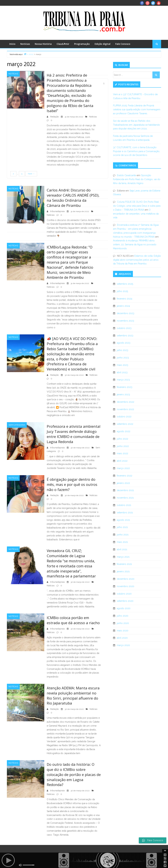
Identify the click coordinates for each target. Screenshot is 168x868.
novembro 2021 (125, 498)
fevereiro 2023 (125, 387)
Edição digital (103, 44)
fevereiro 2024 (125, 299)
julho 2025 (122, 291)
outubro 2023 (124, 328)
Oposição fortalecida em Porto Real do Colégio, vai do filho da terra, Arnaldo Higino (137, 179)
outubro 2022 (124, 417)
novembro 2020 (126, 586)
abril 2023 (122, 372)
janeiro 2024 (123, 306)
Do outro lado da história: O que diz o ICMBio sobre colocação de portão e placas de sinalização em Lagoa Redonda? (74, 774)
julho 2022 (122, 439)
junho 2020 (123, 623)
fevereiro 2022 (125, 476)
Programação (82, 44)
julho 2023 (122, 350)
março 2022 (123, 468)
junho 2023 (123, 358)
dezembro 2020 (126, 579)
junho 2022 (123, 446)
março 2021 (123, 557)
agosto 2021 (123, 520)
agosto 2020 (124, 608)
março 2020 (123, 645)
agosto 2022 (124, 431)
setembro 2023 (125, 336)
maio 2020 (123, 631)
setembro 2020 (125, 601)
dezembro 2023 (126, 313)
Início (12, 44)
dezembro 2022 (126, 402)
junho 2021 (123, 535)
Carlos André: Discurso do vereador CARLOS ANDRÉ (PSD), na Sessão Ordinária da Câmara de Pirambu (73, 198)
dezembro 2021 (125, 490)
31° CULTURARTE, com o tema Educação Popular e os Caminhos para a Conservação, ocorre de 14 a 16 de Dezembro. (136, 151)
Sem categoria (17, 425)
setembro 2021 (125, 513)
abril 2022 (122, 461)
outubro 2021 (124, 505)
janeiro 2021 (123, 571)
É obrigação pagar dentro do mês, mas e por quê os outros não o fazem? (72, 484)
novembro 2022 (125, 409)
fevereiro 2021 (124, 564)
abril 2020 (122, 638)
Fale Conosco (123, 44)
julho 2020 (123, 616)
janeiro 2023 (123, 394)
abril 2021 (122, 549)
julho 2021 (122, 527)
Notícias (25, 44)
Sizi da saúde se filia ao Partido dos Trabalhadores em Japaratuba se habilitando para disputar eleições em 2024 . (136, 125)
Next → (31, 174)
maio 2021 (122, 542)
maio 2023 (122, 365)
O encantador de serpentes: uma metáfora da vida (136, 214)
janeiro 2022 (123, 483)
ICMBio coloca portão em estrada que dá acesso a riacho (73, 620)
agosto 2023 (124, 343)
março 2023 (123, 380)
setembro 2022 (125, 424)
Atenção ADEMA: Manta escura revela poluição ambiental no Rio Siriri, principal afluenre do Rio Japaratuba (73, 695)
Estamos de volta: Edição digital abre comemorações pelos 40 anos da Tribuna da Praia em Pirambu (137, 260)
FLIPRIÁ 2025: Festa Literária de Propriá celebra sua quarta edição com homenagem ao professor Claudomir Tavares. (137, 109)
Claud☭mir (63, 44)
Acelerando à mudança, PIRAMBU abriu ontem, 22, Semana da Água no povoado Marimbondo (135, 244)
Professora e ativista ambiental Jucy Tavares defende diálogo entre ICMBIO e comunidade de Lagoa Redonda (74, 434)
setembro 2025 (125, 284)
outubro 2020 (124, 594)
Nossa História (43, 44)
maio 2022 (122, 453)
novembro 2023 (125, 321)
